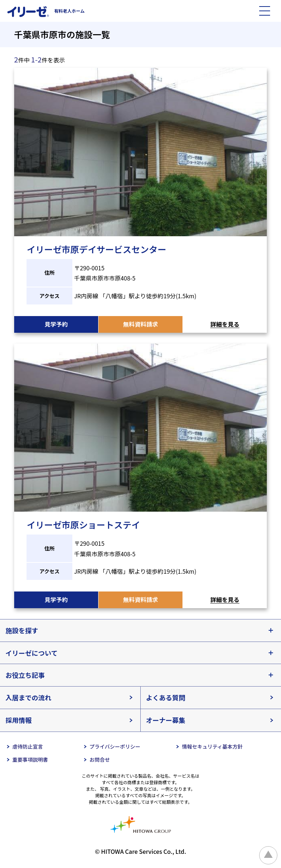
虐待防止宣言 (28, 746)
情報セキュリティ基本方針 (212, 746)
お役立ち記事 (25, 675)
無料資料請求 (140, 324)
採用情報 (19, 720)
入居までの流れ (28, 697)
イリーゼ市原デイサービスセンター (96, 249)
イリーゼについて (31, 653)
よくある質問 (166, 697)
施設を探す (22, 630)
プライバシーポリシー (115, 746)
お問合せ (100, 759)
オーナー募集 (166, 720)
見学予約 (56, 324)
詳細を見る (225, 324)
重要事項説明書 (30, 759)
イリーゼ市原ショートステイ (83, 525)
